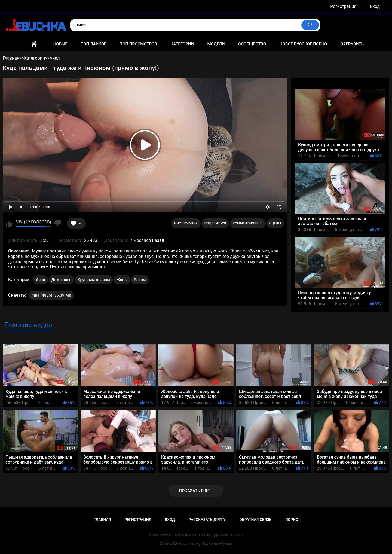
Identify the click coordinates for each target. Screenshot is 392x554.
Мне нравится (9, 223)
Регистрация (343, 6)
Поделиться (215, 223)
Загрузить (352, 44)
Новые (60, 44)
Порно (292, 520)
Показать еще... (196, 491)
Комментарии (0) (248, 223)
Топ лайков (94, 44)
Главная (34, 44)
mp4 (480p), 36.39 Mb (51, 295)
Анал (41, 280)
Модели (216, 44)
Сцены (275, 223)
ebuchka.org (190, 543)
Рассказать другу (207, 520)
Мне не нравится (58, 223)
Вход (375, 6)
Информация (186, 223)
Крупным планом (94, 280)
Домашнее (61, 280)
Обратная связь (255, 520)
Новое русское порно (303, 44)
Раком (140, 280)
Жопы (122, 280)
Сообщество (252, 44)
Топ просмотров (139, 44)
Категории (182, 44)
